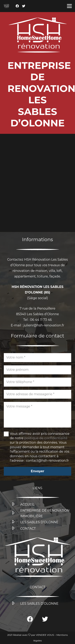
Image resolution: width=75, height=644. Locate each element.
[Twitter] (24, 6)
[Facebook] (17, 6)
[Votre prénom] (38, 370)
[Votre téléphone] (38, 382)
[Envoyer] (38, 471)
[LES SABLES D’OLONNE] (15, 522)
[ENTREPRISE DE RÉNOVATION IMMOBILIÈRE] (15, 513)
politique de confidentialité (46, 438)
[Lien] (6, 6)
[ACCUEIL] (15, 505)
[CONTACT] (15, 529)
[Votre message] (38, 415)
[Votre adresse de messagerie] (38, 394)
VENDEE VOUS (45, 635)
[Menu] (69, 6)
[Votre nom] (38, 358)
